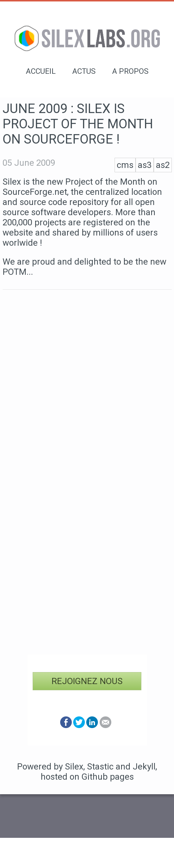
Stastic (100, 767)
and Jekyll (136, 767)
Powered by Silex (50, 767)
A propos (130, 71)
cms (125, 165)
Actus (84, 71)
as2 (163, 165)
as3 (145, 165)
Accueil (41, 71)
